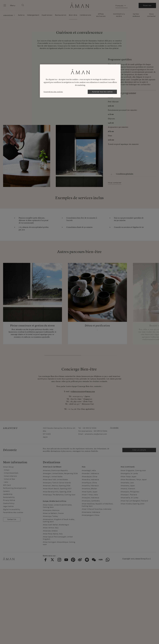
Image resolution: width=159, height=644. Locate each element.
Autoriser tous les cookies (102, 92)
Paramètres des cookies (53, 92)
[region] (80, 81)
